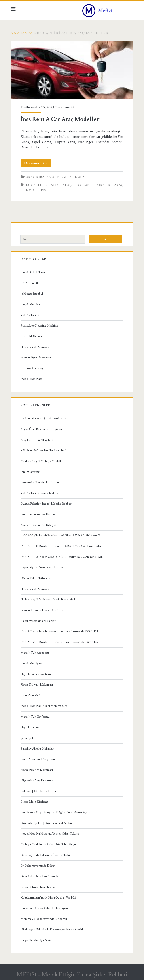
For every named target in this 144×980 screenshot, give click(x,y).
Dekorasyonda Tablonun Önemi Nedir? (46, 855)
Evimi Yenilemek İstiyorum (38, 759)
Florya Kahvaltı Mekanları (37, 685)
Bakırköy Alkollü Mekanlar (37, 749)
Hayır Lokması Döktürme (37, 674)
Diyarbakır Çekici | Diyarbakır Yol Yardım (47, 823)
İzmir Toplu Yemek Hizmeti (39, 514)
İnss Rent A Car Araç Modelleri (72, 70)
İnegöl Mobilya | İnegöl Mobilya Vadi (44, 706)
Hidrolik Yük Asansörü (35, 347)
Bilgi (62, 177)
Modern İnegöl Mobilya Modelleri (42, 461)
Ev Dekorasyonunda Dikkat (38, 866)
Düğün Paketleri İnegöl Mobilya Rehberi (46, 504)
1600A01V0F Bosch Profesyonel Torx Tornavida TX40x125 (59, 631)
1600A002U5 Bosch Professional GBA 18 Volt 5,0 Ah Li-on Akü (62, 536)
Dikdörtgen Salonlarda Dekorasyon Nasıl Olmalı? (52, 930)
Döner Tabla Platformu (35, 578)
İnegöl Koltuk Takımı (34, 272)
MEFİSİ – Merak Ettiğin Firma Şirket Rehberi (72, 975)
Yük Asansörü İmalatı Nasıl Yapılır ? (43, 451)
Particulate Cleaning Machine (39, 326)
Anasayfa (22, 33)
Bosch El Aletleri (31, 336)
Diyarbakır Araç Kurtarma (37, 781)
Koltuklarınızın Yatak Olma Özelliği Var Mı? (48, 898)
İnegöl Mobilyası (31, 379)
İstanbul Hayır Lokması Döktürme (42, 610)
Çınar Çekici (29, 738)
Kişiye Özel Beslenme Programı (41, 429)
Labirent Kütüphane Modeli (38, 887)
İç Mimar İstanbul (32, 294)
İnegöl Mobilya (30, 304)
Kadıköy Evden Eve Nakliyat (38, 525)
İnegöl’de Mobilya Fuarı (36, 940)
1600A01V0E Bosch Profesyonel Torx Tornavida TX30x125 (59, 642)
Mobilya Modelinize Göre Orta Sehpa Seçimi (49, 844)
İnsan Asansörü (31, 695)
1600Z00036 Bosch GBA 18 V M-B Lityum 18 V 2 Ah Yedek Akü (62, 557)
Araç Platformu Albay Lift (37, 440)
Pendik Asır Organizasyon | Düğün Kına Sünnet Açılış (55, 812)
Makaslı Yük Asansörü (35, 653)
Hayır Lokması (30, 727)
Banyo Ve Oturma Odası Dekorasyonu (45, 908)
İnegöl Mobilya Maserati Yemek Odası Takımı (50, 834)
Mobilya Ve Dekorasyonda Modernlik (44, 919)
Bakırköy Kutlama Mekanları (38, 621)
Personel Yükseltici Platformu (40, 482)
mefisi (70, 107)
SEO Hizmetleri (31, 283)
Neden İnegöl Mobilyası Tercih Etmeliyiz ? (48, 600)
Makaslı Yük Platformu (35, 717)
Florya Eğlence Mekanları (37, 770)
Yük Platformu (30, 315)
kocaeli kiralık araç (49, 185)
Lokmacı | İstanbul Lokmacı (38, 791)
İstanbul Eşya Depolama (36, 358)
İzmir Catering (30, 472)
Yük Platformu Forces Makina (40, 493)
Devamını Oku (37, 163)
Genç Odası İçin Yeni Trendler (40, 876)
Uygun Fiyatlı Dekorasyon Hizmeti (43, 567)
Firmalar (78, 177)
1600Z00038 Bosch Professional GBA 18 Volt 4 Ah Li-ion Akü (61, 546)
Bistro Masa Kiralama (34, 802)
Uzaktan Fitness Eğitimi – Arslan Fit (44, 418)
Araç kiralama (40, 177)
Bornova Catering (32, 368)
